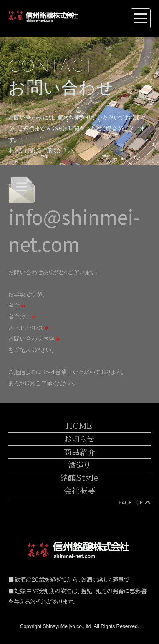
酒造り (79, 465)
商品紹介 (80, 452)
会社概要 (80, 491)
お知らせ (79, 439)
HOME (79, 426)
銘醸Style (79, 478)
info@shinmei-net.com (74, 230)
